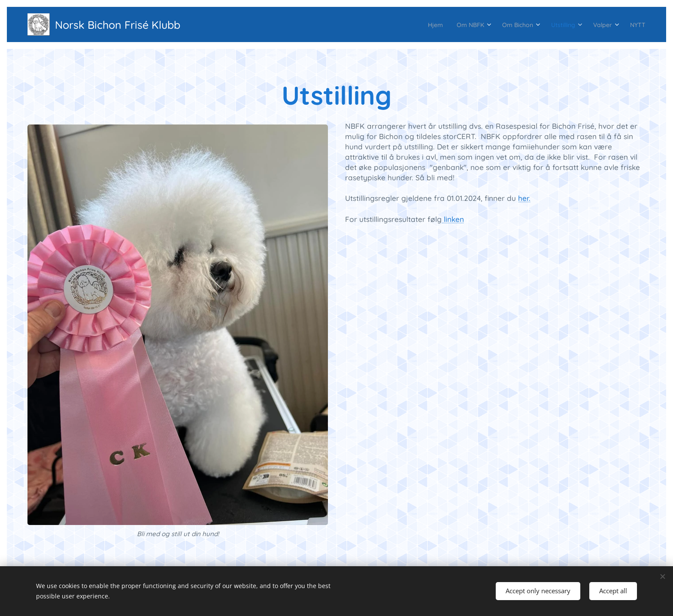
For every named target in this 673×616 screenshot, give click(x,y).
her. (524, 198)
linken (453, 219)
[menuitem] (406, 24)
